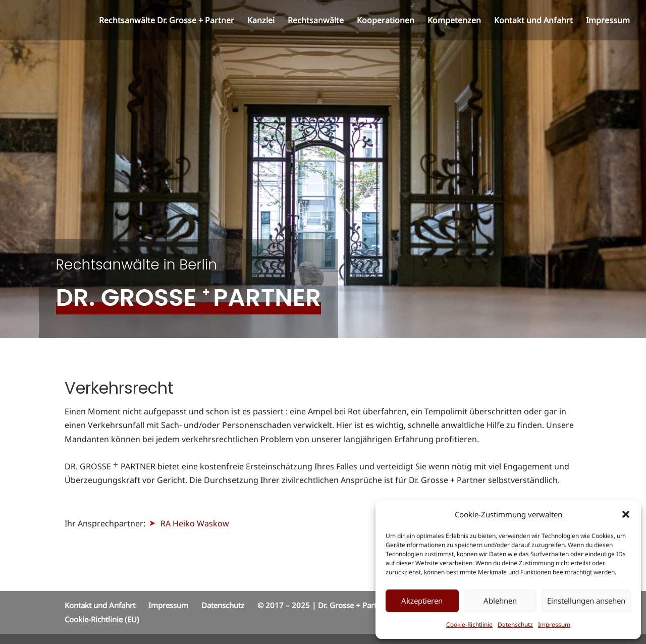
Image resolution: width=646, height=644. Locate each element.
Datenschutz (515, 625)
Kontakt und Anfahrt (533, 21)
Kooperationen (386, 21)
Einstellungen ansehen (586, 601)
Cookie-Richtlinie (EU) (102, 619)
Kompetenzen (454, 21)
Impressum (554, 625)
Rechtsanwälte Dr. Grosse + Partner (167, 21)
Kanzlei (261, 21)
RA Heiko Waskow (188, 523)
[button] (626, 514)
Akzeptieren (422, 601)
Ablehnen (500, 601)
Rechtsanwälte (316, 21)
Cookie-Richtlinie (469, 625)
